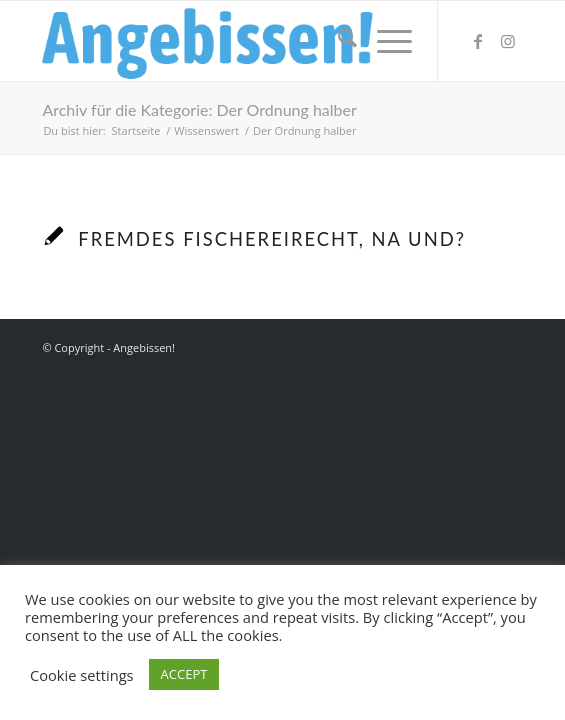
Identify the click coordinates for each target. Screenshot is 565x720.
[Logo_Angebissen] (234, 41)
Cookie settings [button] (82, 675)
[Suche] (337, 41)
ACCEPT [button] (184, 674)
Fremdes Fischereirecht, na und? (272, 239)
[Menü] (384, 41)
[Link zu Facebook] (478, 41)
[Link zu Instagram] (508, 41)
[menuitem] (337, 41)
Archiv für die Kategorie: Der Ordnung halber (199, 109)
